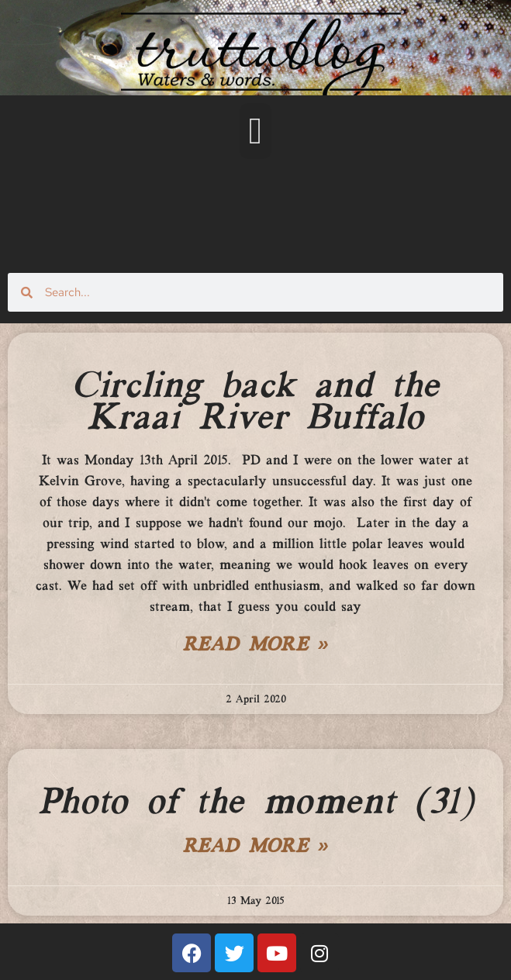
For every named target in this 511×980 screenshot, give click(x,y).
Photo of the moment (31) (255, 803)
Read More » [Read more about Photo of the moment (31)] (256, 847)
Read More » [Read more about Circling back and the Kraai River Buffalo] (256, 646)
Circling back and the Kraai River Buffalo (255, 403)
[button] (256, 131)
